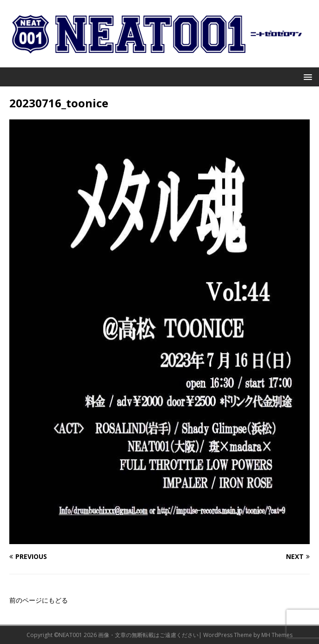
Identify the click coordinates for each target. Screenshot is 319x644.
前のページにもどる (39, 600)
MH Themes (277, 635)
